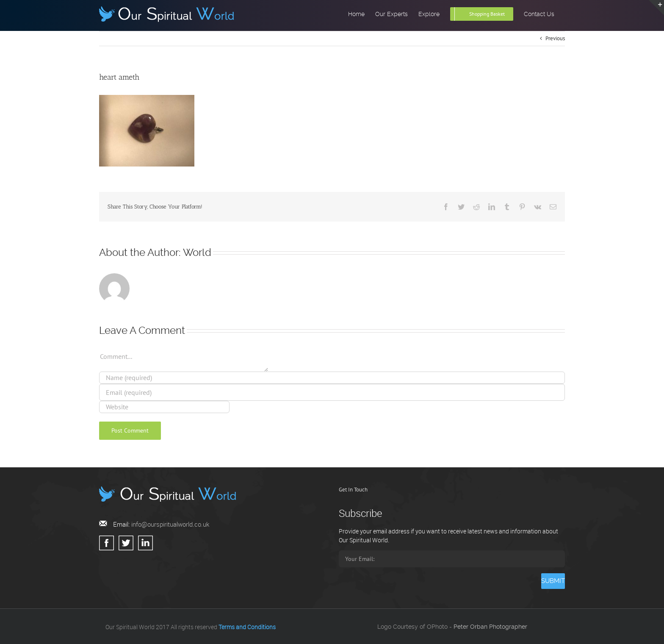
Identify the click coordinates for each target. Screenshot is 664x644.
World (197, 253)
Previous (555, 38)
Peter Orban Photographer (490, 627)
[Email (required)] (332, 392)
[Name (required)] (332, 378)
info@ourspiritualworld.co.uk (170, 524)
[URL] (164, 407)
